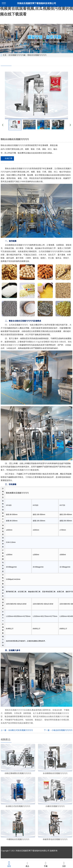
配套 (33, 470)
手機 (46, 864)
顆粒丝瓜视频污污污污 (37, 55)
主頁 (4, 55)
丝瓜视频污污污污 (23, 470)
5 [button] (41, 49)
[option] (36, 38)
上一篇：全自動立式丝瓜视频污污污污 (17, 730)
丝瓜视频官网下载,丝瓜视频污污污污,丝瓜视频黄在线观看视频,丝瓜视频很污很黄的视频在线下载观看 (36, 8)
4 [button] (39, 49)
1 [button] (32, 49)
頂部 (64, 864)
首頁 (9, 864)
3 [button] (36, 49)
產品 (27, 864)
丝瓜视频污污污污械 (17, 55)
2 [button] (34, 49)
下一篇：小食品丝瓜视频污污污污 (58, 730)
